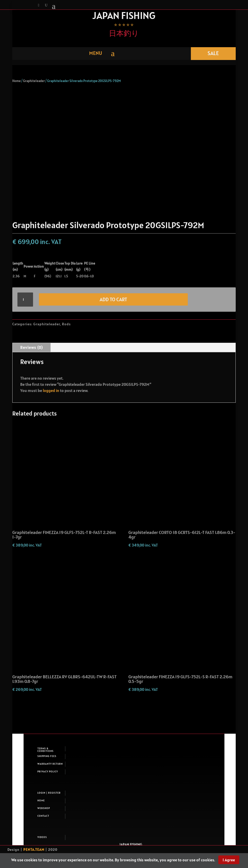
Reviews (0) (32, 347)
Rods (66, 324)
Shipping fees (47, 756)
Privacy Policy (48, 771)
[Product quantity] (25, 300)
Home (17, 81)
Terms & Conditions (45, 750)
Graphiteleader (34, 81)
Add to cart (113, 299)
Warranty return (50, 764)
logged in (51, 390)
